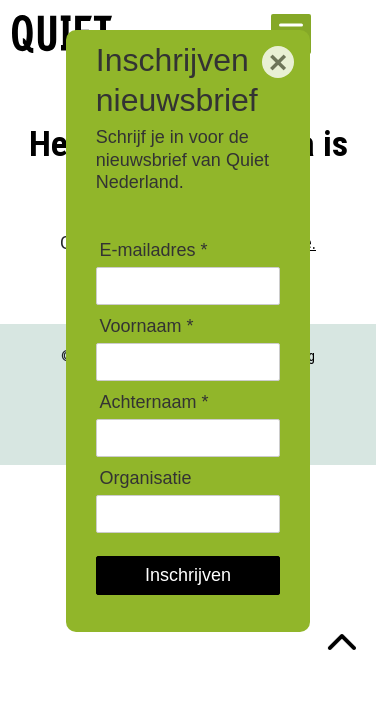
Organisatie (145, 478)
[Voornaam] (188, 361)
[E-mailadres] (188, 285)
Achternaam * (153, 402)
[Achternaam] (188, 437)
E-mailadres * (153, 250)
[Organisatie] (188, 513)
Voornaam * (146, 326)
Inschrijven (188, 575)
